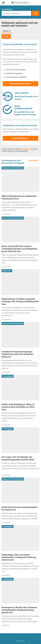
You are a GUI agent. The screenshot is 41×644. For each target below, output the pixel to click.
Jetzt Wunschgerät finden (20, 84)
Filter (6, 36)
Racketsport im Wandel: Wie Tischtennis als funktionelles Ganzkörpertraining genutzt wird (19, 610)
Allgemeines (7, 271)
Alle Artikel (33, 160)
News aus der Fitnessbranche (13, 168)
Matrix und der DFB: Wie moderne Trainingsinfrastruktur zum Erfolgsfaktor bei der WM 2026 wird (20, 249)
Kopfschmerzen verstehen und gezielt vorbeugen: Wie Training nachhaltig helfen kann (20, 302)
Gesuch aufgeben (20, 138)
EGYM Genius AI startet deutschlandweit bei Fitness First (19, 508)
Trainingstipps (8, 376)
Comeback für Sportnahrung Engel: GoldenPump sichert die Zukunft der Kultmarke (18, 354)
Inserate (7, 31)
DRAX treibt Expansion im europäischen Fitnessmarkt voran (19, 197)
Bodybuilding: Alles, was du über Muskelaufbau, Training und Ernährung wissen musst (19, 557)
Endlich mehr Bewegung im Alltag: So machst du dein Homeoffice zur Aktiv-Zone (18, 407)
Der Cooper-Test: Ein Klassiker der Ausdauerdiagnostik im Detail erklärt (18, 458)
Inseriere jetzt (27, 149)
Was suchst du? (7, 9)
